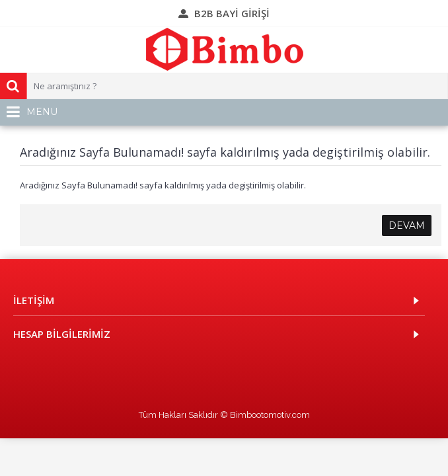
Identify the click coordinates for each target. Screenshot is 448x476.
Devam (407, 225)
